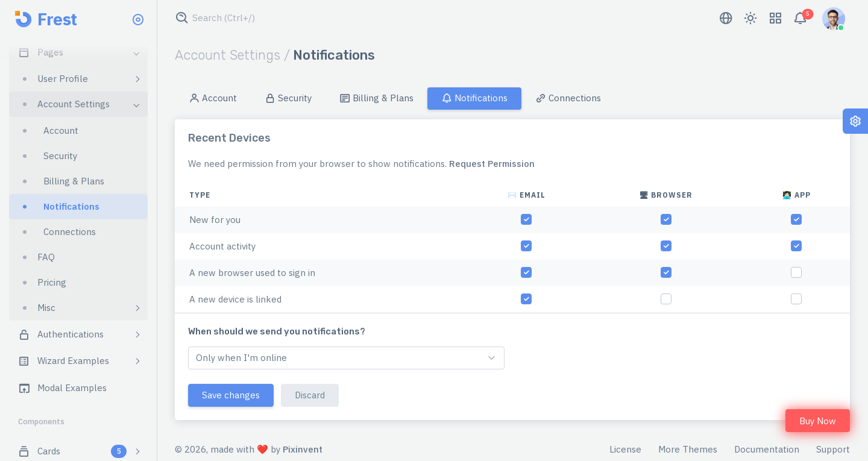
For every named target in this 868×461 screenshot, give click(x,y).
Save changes (231, 395)
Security (288, 98)
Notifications (474, 98)
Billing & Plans (376, 98)
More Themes (688, 449)
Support (833, 449)
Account (213, 98)
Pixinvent (303, 449)
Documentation (767, 449)
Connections (568, 98)
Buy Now (818, 421)
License (625, 449)
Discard (310, 395)
